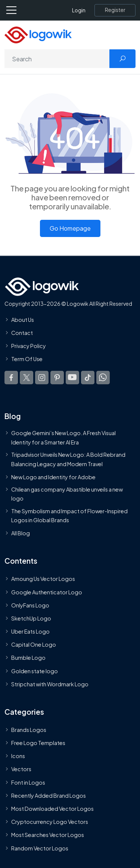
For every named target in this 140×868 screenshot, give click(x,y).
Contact (22, 333)
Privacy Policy (29, 346)
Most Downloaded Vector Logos (52, 809)
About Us (23, 320)
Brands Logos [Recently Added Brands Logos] (29, 730)
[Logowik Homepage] (38, 34)
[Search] (57, 59)
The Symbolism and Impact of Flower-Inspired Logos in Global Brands (69, 515)
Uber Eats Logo (30, 631)
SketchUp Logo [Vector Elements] (31, 618)
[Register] (115, 10)
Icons (18, 756)
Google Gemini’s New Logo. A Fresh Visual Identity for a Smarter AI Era (63, 438)
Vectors (21, 769)
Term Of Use (27, 359)
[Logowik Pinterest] (57, 378)
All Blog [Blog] (21, 533)
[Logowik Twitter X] (27, 378)
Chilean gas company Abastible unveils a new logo (67, 494)
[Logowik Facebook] (11, 378)
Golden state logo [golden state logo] (35, 671)
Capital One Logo (34, 645)
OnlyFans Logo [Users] (30, 605)
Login (79, 10)
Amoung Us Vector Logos (43, 579)
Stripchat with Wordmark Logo (50, 684)
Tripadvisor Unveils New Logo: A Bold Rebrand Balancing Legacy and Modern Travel (68, 459)
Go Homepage (70, 228)
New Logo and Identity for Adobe (53, 477)
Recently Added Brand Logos (49, 795)
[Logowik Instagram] (42, 378)
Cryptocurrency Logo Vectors (50, 822)
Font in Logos (28, 782)
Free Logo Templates (38, 743)
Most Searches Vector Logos (48, 835)
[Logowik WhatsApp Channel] (103, 378)
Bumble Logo (28, 658)
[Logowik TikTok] (88, 378)
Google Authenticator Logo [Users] (47, 592)
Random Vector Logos (40, 848)
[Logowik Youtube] (72, 378)
